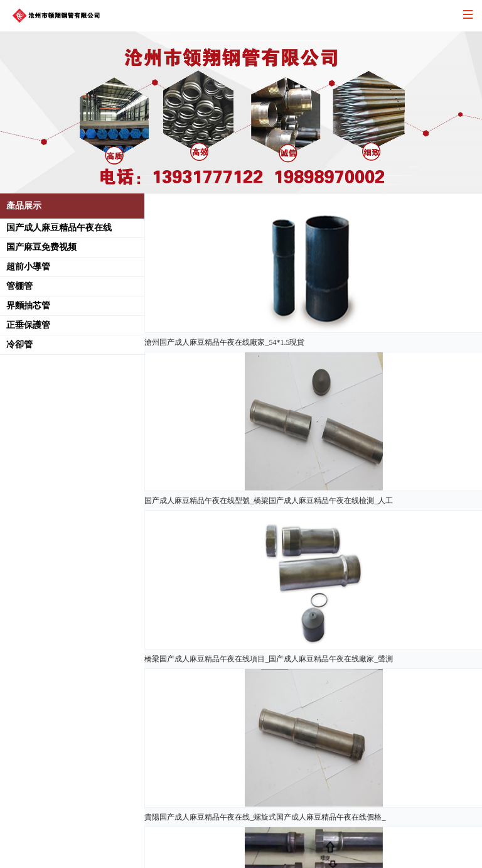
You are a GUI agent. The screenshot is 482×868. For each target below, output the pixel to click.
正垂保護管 (28, 325)
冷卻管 (19, 344)
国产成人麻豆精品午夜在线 (59, 228)
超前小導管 (28, 267)
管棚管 (19, 286)
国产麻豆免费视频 (41, 247)
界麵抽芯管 (28, 306)
